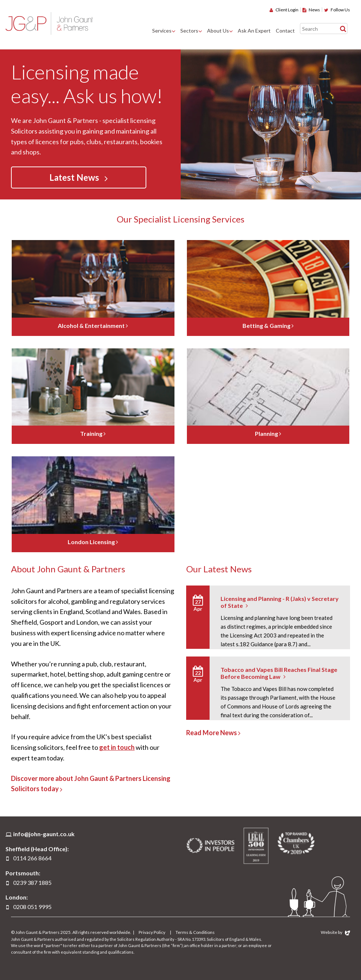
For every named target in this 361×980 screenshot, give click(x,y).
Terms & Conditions (195, 932)
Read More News (213, 733)
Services (162, 31)
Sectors (189, 31)
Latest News (79, 177)
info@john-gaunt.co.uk (44, 834)
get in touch (117, 747)
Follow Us (337, 10)
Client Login (284, 10)
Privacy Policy (152, 932)
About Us (218, 31)
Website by (335, 932)
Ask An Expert (254, 31)
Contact (285, 31)
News (311, 10)
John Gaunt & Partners (49, 23)
